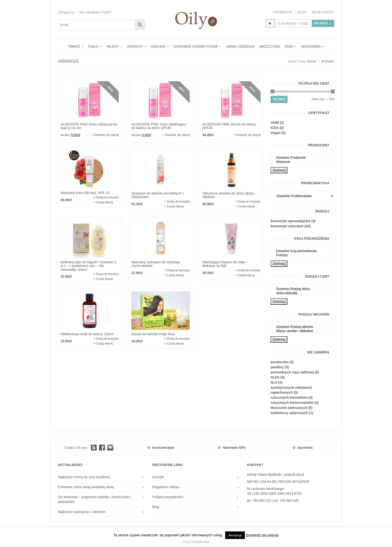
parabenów (280, 362)
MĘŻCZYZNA (270, 46)
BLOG (302, 12)
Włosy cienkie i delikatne (302, 331)
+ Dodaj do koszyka (106, 197)
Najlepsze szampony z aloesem (82, 512)
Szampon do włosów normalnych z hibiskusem (158, 195)
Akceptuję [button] (235, 535)
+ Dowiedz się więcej (105, 135)
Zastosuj (279, 170)
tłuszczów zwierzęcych (289, 408)
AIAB (275, 123)
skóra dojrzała (302, 293)
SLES (275, 377)
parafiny (277, 367)
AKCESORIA (312, 46)
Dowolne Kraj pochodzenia (302, 251)
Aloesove (302, 162)
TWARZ (76, 46)
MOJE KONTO (323, 12)
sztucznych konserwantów (292, 403)
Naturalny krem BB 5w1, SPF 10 (85, 193)
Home (311, 61)
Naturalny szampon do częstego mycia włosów (156, 264)
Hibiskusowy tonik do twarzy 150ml (87, 334)
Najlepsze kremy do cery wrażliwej (84, 477)
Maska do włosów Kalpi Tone (153, 334)
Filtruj (279, 99)
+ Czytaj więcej (103, 202)
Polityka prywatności (168, 497)
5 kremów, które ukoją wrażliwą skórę (86, 487)
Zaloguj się (66, 12)
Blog (156, 507)
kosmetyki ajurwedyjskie (290, 221)
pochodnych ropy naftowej (292, 372)
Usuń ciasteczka (196, 542)
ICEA (275, 128)
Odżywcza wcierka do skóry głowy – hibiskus (230, 195)
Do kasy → (323, 23)
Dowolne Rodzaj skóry (302, 289)
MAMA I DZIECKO (240, 46)
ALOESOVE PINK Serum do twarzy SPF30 (229, 126)
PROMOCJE (283, 12)
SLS (274, 382)
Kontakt (158, 477)
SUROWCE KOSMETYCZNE (198, 46)
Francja (302, 255)
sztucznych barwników (289, 397)
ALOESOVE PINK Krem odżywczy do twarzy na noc (89, 126)
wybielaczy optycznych (289, 413)
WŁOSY (114, 46)
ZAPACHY (137, 46)
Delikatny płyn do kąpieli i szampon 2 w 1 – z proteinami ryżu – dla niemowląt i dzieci (88, 266)
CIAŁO (95, 46)
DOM (291, 46)
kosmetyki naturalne (287, 226)
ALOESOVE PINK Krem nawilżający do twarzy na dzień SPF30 (159, 126)
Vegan (276, 133)
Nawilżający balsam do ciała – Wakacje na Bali (225, 264)
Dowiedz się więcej (262, 535)
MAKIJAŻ (160, 46)
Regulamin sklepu (166, 487)
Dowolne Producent (302, 158)
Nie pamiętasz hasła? (96, 12)
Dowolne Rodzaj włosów (302, 327)
